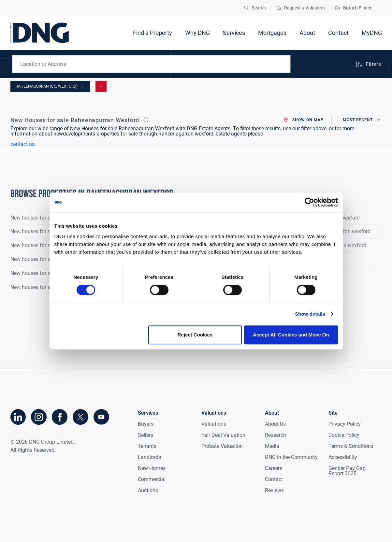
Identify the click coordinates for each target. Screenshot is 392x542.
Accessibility (343, 457)
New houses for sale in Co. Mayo (48, 273)
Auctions (148, 490)
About (307, 33)
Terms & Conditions (351, 446)
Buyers (146, 424)
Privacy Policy (345, 424)
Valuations (214, 424)
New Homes (152, 468)
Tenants (147, 446)
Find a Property (152, 33)
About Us (275, 424)
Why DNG (197, 33)
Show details (310, 314)
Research (276, 435)
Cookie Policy (344, 435)
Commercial (152, 479)
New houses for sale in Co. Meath (49, 259)
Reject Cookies (195, 335)
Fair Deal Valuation (223, 435)
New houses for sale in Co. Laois (48, 245)
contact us (22, 144)
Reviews (274, 490)
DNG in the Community (291, 457)
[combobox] (151, 64)
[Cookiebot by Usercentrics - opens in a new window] (309, 202)
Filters (368, 64)
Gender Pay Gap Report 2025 (347, 471)
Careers (274, 468)
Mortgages (272, 33)
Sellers (145, 435)
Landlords (149, 457)
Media (272, 446)
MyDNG (372, 33)
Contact (338, 33)
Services (234, 33)
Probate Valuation (222, 446)
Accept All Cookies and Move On (291, 335)
